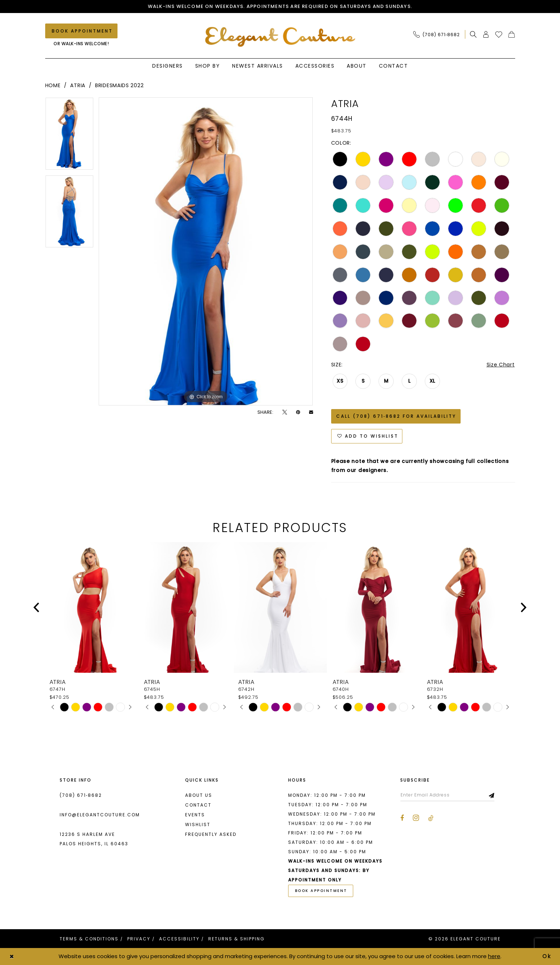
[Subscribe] (492, 795)
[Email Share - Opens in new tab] (311, 412)
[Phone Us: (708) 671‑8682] (437, 34)
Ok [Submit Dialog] (547, 956)
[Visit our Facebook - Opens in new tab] (402, 818)
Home (53, 85)
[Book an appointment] (81, 31)
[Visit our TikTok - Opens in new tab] (431, 818)
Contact (198, 805)
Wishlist (198, 824)
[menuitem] (439, 34)
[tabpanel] (69, 136)
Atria (78, 85)
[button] (486, 34)
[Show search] (473, 34)
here (494, 956)
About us (199, 795)
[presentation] (92, 607)
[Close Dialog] (12, 957)
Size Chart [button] (501, 365)
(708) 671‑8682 (81, 795)
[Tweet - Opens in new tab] (285, 412)
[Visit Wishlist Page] (499, 34)
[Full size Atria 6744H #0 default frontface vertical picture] (206, 251)
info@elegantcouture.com (100, 815)
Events (195, 815)
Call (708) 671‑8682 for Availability (396, 416)
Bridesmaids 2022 (119, 85)
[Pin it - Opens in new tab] (298, 412)
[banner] (280, 37)
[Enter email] (447, 795)
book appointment (321, 891)
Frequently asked (211, 834)
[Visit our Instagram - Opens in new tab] (416, 818)
